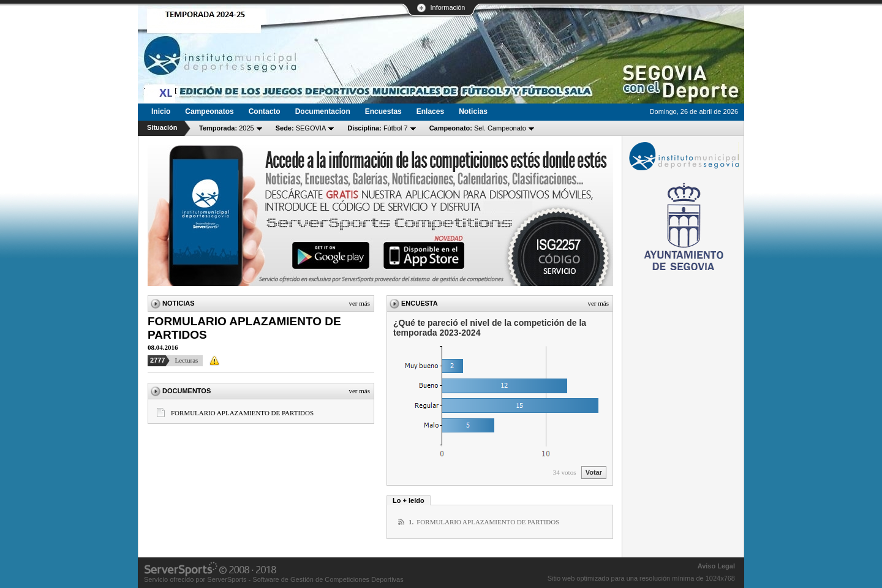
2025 (227, 128)
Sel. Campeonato (478, 128)
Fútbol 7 (377, 128)
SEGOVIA (301, 128)
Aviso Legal (716, 566)
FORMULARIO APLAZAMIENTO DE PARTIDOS (242, 413)
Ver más (359, 303)
